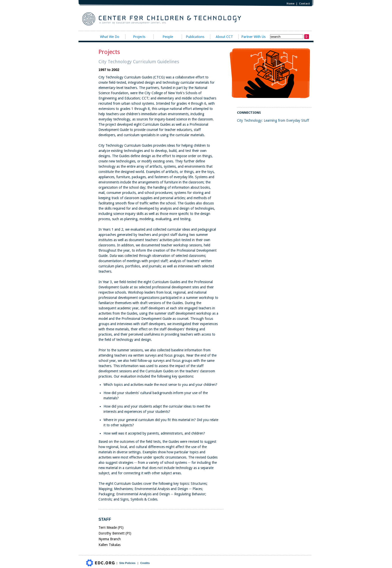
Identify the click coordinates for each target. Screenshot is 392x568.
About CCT (224, 37)
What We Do (110, 37)
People (168, 37)
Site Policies (127, 563)
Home (290, 4)
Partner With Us (253, 37)
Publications (195, 37)
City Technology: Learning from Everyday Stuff (273, 120)
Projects (139, 37)
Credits (145, 563)
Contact (304, 4)
